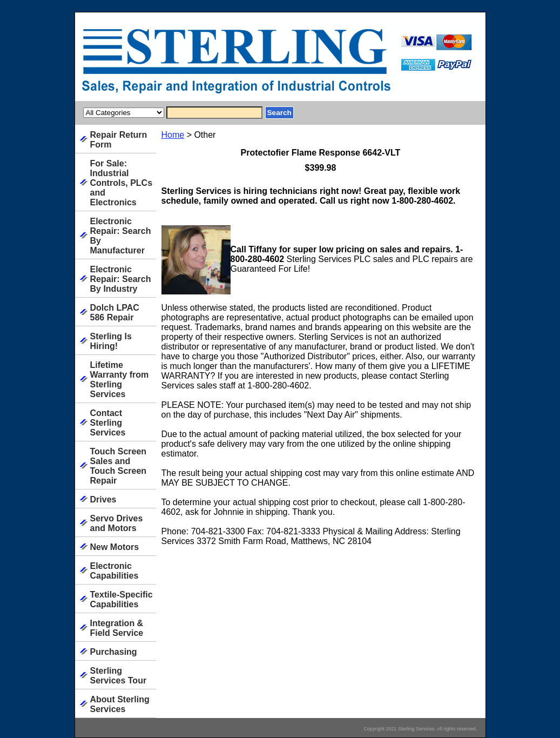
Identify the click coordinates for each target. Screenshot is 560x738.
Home (173, 135)
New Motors (115, 547)
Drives (103, 499)
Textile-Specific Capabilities (122, 599)
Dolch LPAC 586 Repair (115, 313)
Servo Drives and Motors (117, 523)
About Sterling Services (120, 704)
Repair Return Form (119, 140)
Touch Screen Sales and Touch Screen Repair (119, 466)
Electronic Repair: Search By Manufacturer (121, 236)
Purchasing (114, 652)
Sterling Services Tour (119, 676)
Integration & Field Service (117, 628)
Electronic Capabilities (114, 571)
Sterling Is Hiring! (111, 341)
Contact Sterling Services (108, 423)
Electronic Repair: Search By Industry (121, 279)
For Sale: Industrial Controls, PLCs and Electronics (122, 183)
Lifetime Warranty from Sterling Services (120, 380)
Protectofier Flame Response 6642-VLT (321, 153)
